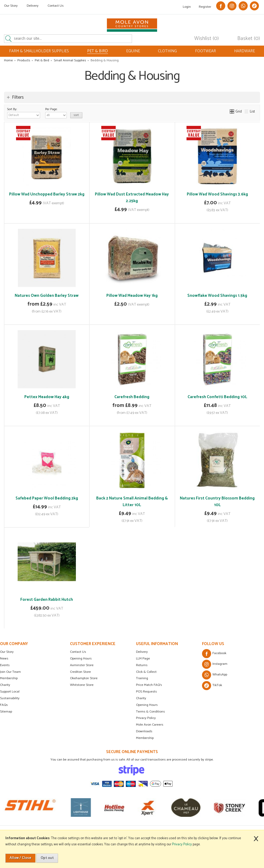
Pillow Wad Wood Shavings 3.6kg (217, 194)
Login (187, 7)
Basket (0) (249, 39)
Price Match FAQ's (149, 685)
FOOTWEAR (205, 51)
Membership (9, 678)
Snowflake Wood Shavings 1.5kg (217, 296)
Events (5, 665)
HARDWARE (244, 51)
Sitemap (6, 712)
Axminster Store (82, 665)
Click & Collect (146, 672)
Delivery (33, 6)
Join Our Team (10, 672)
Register (205, 7)
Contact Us (56, 6)
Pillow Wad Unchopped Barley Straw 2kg (47, 194)
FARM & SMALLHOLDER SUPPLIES (39, 51)
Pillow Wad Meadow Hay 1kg (132, 296)
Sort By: (24, 113)
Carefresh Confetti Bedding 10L (217, 397)
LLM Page (143, 659)
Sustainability (10, 698)
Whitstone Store (82, 685)
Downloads (144, 731)
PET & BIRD (98, 51)
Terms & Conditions (150, 712)
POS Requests (146, 692)
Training (142, 678)
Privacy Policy (146, 718)
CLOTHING (167, 51)
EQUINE (133, 51)
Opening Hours (81, 659)
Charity (5, 685)
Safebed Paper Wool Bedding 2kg (47, 498)
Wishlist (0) (207, 39)
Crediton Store (80, 672)
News (4, 659)
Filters (18, 97)
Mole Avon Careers (150, 725)
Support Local (10, 692)
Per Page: (56, 113)
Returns (142, 665)
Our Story (11, 6)
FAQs (4, 705)
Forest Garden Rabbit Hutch (47, 600)
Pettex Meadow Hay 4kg (47, 397)
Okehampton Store (84, 678)
